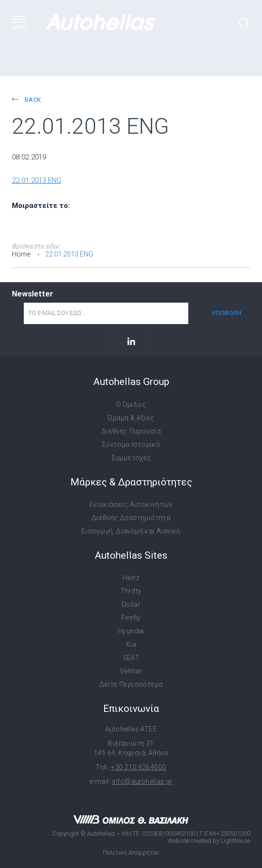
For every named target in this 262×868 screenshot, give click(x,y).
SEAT (131, 658)
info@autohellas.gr (142, 781)
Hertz (131, 578)
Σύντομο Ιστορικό (131, 444)
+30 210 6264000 (138, 767)
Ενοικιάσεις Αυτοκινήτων (131, 504)
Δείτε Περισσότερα (131, 684)
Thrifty (131, 591)
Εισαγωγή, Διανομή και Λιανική (131, 531)
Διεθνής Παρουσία (131, 431)
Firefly (131, 618)
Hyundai (131, 631)
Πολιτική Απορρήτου (131, 853)
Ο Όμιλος (131, 404)
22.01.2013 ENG (37, 180)
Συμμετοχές (131, 458)
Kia (131, 644)
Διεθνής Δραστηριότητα (131, 518)
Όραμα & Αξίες (131, 418)
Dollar (131, 604)
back (26, 100)
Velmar (131, 671)
